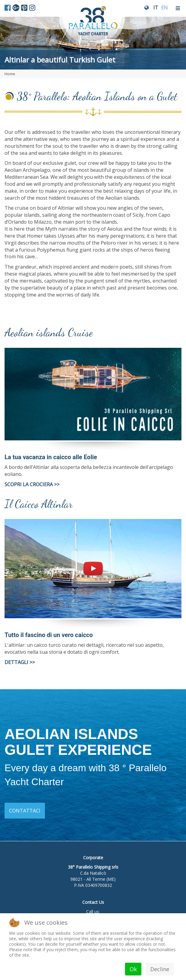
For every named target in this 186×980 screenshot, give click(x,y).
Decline (160, 969)
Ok (133, 969)
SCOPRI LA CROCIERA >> (32, 484)
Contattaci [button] (25, 811)
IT (156, 8)
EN (164, 8)
